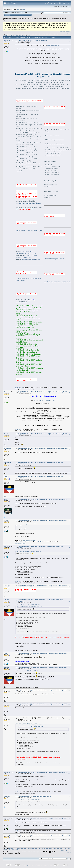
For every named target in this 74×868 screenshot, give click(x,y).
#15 (69, 705)
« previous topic (63, 32)
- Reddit (25, 257)
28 (45, 34)
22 (35, 34)
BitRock (6, 718)
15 (24, 34)
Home (7, 15)
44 (15, 35)
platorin (6, 704)
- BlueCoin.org (27, 251)
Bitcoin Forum (7, 18)
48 (21, 35)
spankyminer (8, 690)
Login (20, 15)
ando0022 (7, 796)
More (29, 15)
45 (16, 35)
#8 (70, 521)
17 (27, 34)
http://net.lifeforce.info (43, 542)
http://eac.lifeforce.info (26, 542)
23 (37, 34)
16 (26, 34)
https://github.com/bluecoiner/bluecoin (28, 203)
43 (13, 35)
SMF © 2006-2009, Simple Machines (43, 865)
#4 (70, 449)
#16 (69, 719)
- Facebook (19, 257)
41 (10, 35)
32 (51, 34)
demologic (7, 586)
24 (38, 34)
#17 (69, 773)
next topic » (69, 32)
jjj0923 (6, 520)
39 (7, 35)
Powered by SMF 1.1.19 (28, 865)
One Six (6, 434)
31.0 (22, 13)
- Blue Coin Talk (32, 253)
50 (24, 35)
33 (52, 34)
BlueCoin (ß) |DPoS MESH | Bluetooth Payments (32, 41)
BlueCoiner (7, 41)
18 (29, 34)
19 (30, 34)
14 (23, 34)
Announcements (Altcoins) (35, 18)
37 (4, 35)
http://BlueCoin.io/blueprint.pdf (45, 400)
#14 (69, 691)
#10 (69, 586)
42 (11, 35)
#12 (69, 654)
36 (57, 34)
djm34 (6, 653)
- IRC (29, 257)
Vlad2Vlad (26, 43)
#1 (70, 42)
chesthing (7, 835)
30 (48, 34)
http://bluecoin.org (19, 388)
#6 (70, 478)
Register (25, 15)
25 (40, 34)
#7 (70, 500)
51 (25, 35)
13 (21, 34)
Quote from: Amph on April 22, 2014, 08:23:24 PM (27, 524)
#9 (70, 548)
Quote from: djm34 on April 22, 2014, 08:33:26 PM (27, 671)
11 (18, 34)
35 (56, 34)
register (23, 10)
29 (46, 34)
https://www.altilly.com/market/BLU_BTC (29, 231)
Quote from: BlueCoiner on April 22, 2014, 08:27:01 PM (28, 605)
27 (43, 34)
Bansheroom (8, 463)
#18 (69, 797)
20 (32, 34)
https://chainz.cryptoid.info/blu (31, 259)
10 (16, 34)
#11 (69, 601)
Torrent (25, 13)
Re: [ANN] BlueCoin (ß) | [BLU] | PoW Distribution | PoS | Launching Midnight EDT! (43, 499)
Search (16, 15)
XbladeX (6, 476)
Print (69, 35)
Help (12, 15)
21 (34, 34)
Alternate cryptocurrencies (19, 18)
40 (8, 35)
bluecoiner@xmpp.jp (53, 46)
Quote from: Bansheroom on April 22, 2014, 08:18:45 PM (28, 551)
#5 (70, 464)
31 (49, 34)
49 (22, 35)
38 (5, 35)
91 (28, 35)
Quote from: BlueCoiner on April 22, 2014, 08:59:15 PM (28, 800)
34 (54, 34)
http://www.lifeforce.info (29, 540)
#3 (70, 435)
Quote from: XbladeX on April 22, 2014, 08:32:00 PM (27, 723)
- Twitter (28, 255)
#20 (69, 836)
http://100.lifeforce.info (20, 543)
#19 (69, 819)
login (18, 10)
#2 (70, 393)
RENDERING (8, 449)
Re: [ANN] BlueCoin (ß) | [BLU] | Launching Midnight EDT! (35, 796)
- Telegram (34, 255)
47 (19, 35)
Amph (6, 499)
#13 (69, 668)
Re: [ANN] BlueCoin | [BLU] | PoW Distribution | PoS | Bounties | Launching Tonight (43, 392)
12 (20, 34)
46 (18, 35)
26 (41, 34)
